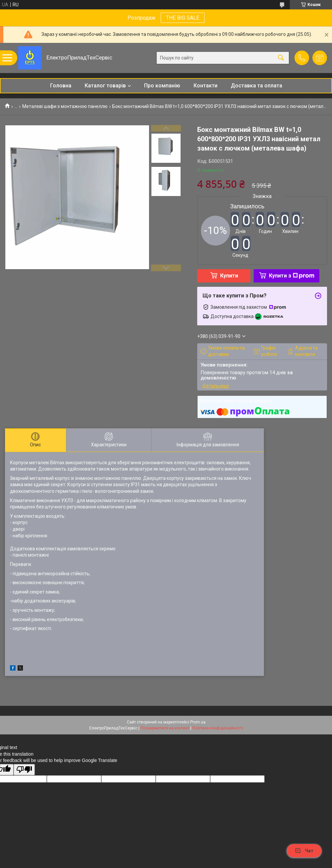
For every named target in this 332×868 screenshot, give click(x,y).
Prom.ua (198, 722)
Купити (229, 276)
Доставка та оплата (256, 86)
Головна (61, 86)
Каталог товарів (105, 86)
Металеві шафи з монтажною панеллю (65, 106)
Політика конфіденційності (218, 728)
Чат (304, 851)
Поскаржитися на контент (165, 728)
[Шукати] (281, 58)
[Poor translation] (24, 770)
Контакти (206, 86)
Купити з (292, 276)
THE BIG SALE (183, 18)
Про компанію (162, 86)
